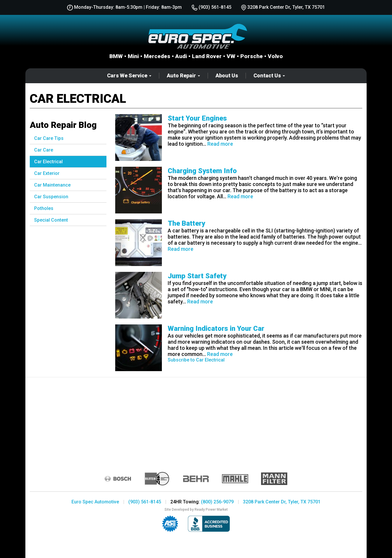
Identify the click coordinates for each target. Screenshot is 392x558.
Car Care (44, 150)
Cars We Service (129, 76)
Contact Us (269, 76)
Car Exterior (47, 173)
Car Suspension (51, 197)
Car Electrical (48, 162)
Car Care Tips (49, 138)
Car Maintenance (52, 185)
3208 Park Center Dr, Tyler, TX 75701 (282, 502)
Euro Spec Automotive (95, 502)
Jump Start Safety (197, 276)
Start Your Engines (197, 118)
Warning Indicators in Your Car (216, 328)
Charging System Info (202, 171)
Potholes (44, 208)
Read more (220, 144)
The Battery (186, 223)
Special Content (51, 220)
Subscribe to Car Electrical (196, 360)
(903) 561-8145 (211, 7)
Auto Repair (183, 76)
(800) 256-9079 (217, 502)
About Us (227, 76)
